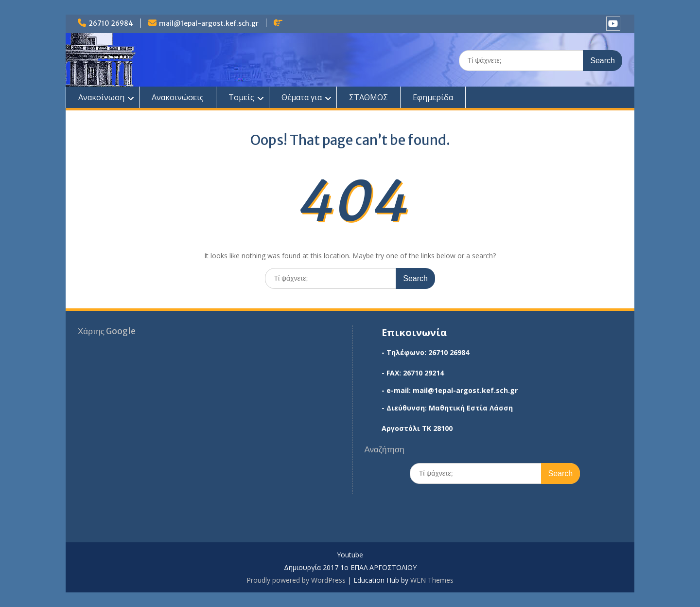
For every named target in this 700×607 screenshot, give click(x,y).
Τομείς (241, 97)
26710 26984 (111, 23)
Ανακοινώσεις (178, 97)
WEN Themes (432, 580)
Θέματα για (302, 97)
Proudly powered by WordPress (296, 580)
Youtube (350, 555)
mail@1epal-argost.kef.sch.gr (209, 23)
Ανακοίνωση (101, 97)
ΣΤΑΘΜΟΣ (368, 97)
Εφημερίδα (433, 97)
